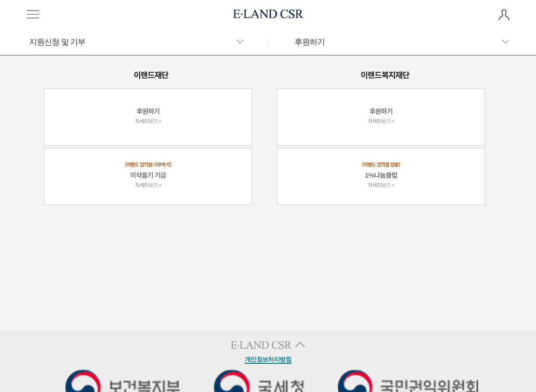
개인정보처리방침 (268, 360)
